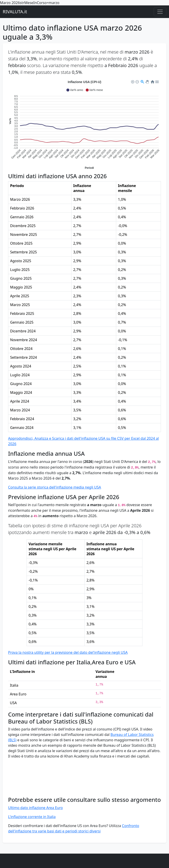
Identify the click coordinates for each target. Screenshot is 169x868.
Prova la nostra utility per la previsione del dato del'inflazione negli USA (68, 652)
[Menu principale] (160, 12)
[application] (84, 124)
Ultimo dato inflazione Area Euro (35, 808)
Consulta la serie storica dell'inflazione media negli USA (55, 487)
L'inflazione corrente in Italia (32, 817)
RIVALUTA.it (15, 12)
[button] (74, 90)
